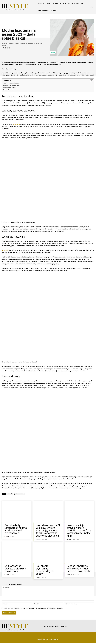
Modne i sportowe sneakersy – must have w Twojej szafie (79, 573)
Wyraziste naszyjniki (9, 87)
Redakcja (6, 540)
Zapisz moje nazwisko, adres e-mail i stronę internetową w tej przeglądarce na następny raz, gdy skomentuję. (33, 609)
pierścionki (16, 124)
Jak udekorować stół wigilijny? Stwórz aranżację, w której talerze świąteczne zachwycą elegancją (46, 537)
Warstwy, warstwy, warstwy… (12, 85)
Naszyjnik (5, 257)
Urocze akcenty (8, 90)
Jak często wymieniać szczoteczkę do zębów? (48, 572)
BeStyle (4, 44)
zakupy (22, 501)
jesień (16, 501)
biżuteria (10, 501)
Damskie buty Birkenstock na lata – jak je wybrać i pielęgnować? (17, 534)
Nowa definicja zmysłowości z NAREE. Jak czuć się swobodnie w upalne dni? (79, 535)
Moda (11, 44)
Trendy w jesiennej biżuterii (11, 83)
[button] (92, 7)
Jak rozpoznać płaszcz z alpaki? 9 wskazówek (17, 572)
